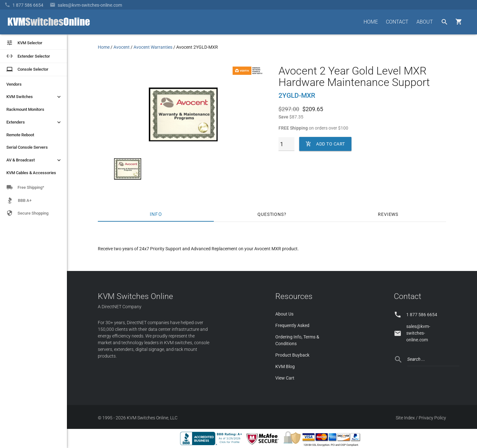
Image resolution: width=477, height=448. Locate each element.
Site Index (405, 418)
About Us (284, 314)
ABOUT (425, 22)
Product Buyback (292, 355)
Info (156, 214)
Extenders (34, 122)
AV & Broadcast (34, 160)
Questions (271, 214)
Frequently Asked (292, 325)
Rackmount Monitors (25, 109)
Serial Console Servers (27, 147)
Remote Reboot (20, 135)
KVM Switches (34, 97)
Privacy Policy (432, 418)
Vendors (14, 84)
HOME (371, 22)
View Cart (285, 378)
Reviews (388, 214)
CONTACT (397, 22)
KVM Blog (285, 366)
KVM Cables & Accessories (31, 173)
